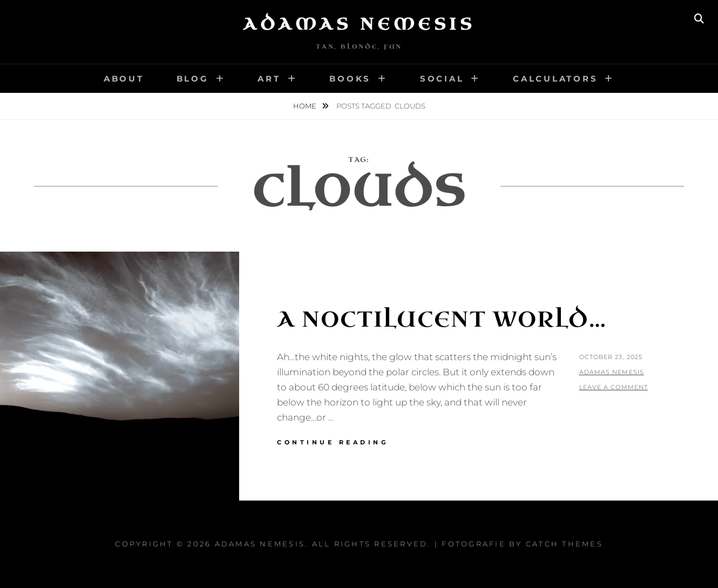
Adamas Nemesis (359, 24)
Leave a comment (614, 387)
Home (306, 106)
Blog (193, 79)
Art (269, 79)
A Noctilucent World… (442, 320)
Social (442, 79)
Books (350, 79)
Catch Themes (564, 544)
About (124, 79)
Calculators (555, 79)
